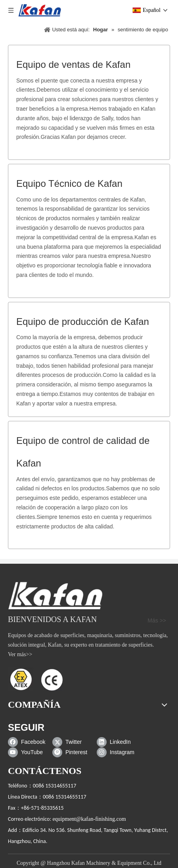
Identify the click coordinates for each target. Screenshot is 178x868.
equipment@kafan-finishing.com (89, 819)
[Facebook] (28, 742)
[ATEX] (36, 679)
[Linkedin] (117, 742)
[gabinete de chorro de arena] (55, 596)
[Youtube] (28, 753)
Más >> (157, 620)
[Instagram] (117, 753)
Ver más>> (20, 654)
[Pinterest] (73, 753)
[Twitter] (73, 742)
